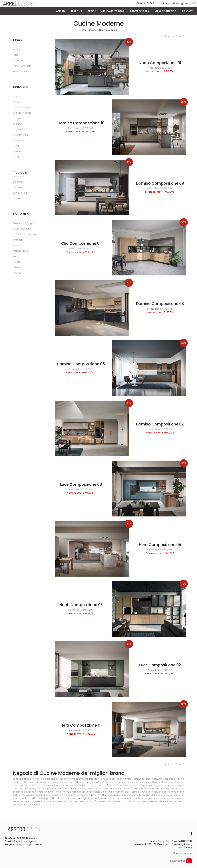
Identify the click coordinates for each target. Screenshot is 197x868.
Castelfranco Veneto (24, 234)
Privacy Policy (185, 848)
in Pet (16, 146)
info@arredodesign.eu (24, 841)
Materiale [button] (21, 87)
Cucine (91, 11)
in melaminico (21, 135)
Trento (17, 262)
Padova (17, 256)
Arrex (16, 55)
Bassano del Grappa (24, 223)
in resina (18, 152)
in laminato (19, 118)
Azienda (61, 11)
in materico (19, 129)
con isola (18, 187)
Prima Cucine (20, 71)
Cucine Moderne (108, 30)
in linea (17, 198)
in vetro (17, 157)
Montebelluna (20, 251)
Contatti (188, 11)
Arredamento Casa (113, 11)
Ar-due (17, 49)
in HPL (16, 102)
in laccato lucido (22, 107)
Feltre (16, 245)
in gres (17, 96)
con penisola (20, 193)
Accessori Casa (139, 11)
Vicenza (17, 273)
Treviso (17, 267)
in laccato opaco (22, 113)
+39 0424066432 (26, 838)
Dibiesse (17, 60)
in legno (17, 124)
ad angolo (18, 182)
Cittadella (18, 240)
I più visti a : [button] (22, 214)
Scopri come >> (34, 844)
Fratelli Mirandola (22, 66)
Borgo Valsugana (22, 229)
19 (183, 36)
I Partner (76, 11)
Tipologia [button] (20, 173)
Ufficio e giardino (165, 11)
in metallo (18, 140)
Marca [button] (18, 40)
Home (83, 30)
